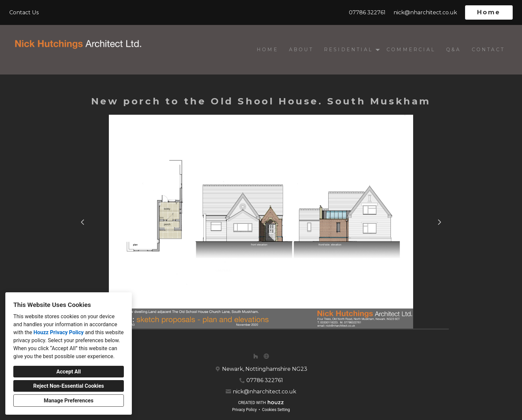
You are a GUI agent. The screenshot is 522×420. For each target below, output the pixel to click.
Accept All (69, 372)
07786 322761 (367, 12)
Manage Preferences (68, 401)
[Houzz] (256, 356)
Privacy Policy (244, 410)
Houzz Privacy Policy (58, 332)
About (301, 50)
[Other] (266, 356)
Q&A (454, 50)
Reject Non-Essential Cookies (69, 386)
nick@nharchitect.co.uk (425, 12)
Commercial (411, 50)
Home (489, 12)
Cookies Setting (276, 410)
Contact (488, 50)
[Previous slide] (83, 222)
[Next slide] (439, 222)
